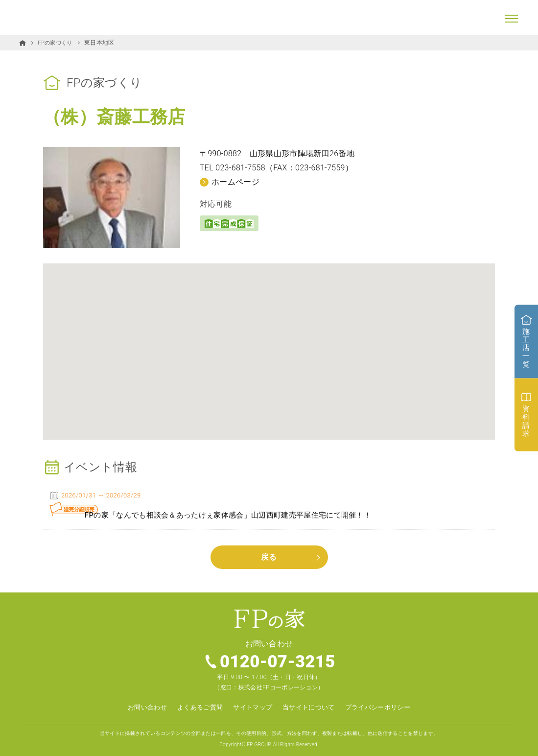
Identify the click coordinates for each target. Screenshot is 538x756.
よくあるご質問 (195, 703)
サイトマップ (252, 703)
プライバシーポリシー (384, 703)
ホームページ (235, 181)
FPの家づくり (56, 43)
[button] (269, 342)
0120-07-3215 (278, 657)
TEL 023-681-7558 (233, 168)
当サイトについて (311, 703)
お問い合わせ (140, 703)
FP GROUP (258, 740)
